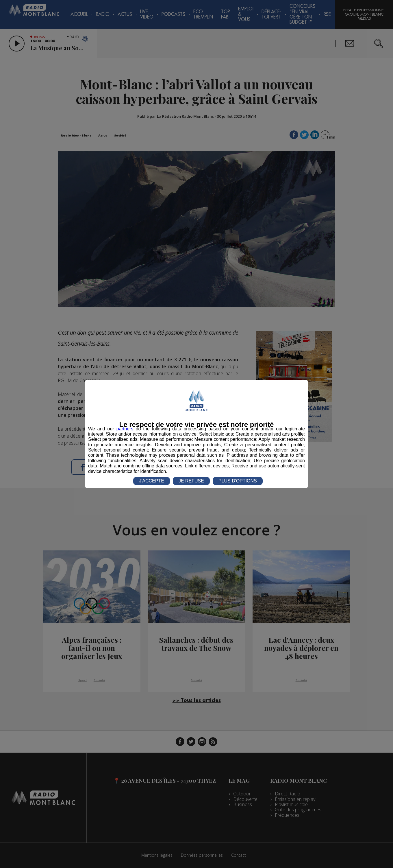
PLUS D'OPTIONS (238, 481)
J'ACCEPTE (152, 481)
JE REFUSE (191, 481)
